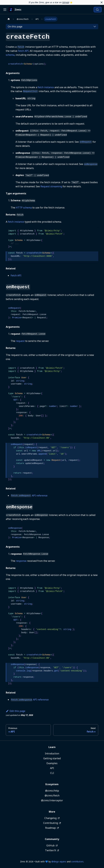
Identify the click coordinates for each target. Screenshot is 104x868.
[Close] (102, 2)
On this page (15, 26)
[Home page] (9, 19)
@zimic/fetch (52, 796)
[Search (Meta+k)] (98, 10)
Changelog (52, 818)
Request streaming (51, 186)
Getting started (52, 758)
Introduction (52, 753)
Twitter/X (52, 850)
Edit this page (16, 711)
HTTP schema (24, 208)
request (20, 341)
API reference (29, 496)
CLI (52, 773)
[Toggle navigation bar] (5, 10)
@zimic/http (52, 791)
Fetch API (23, 51)
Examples (52, 763)
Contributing (52, 823)
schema (10, 55)
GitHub (66, 2)
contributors (77, 862)
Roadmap (52, 828)
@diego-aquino (59, 862)
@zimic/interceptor (52, 800)
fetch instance (46, 87)
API (52, 768)
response (21, 561)
